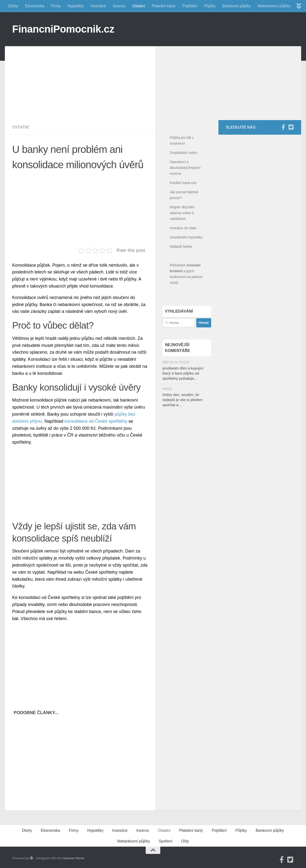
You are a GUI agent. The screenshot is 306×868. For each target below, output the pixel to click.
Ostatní (139, 6)
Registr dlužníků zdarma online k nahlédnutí (182, 213)
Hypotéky (76, 6)
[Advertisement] (84, 80)
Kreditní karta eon (183, 183)
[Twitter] (291, 127)
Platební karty (164, 6)
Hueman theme (73, 858)
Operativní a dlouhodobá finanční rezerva (185, 168)
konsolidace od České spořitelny (96, 421)
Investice (98, 6)
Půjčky (210, 6)
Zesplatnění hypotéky (186, 237)
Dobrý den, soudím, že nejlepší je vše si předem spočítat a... (183, 400)
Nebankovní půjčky (274, 6)
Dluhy (13, 6)
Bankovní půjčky (237, 6)
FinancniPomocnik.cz (63, 29)
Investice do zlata (183, 228)
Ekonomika (35, 6)
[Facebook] (283, 127)
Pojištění (190, 6)
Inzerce (119, 6)
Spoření (166, 841)
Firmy (56, 6)
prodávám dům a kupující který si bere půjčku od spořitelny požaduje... (183, 373)
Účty (185, 841)
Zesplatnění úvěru (183, 153)
